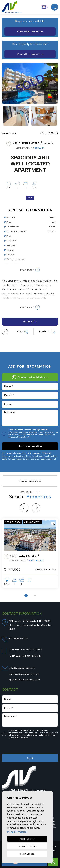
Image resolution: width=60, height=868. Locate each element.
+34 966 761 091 (18, 639)
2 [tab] (35, 596)
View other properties (30, 31)
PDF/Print (47, 332)
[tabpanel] (30, 553)
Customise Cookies (27, 846)
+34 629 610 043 (25, 656)
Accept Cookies (27, 839)
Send (30, 758)
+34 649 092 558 (26, 650)
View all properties (30, 481)
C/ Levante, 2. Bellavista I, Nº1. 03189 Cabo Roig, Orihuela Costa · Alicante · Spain (30, 625)
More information (17, 832)
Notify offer (30, 322)
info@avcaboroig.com (22, 668)
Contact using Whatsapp (30, 377)
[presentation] (19, 747)
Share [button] (22, 332)
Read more (30, 270)
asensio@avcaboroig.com (24, 674)
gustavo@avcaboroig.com (24, 679)
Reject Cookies (27, 854)
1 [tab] (26, 596)
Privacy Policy (49, 432)
